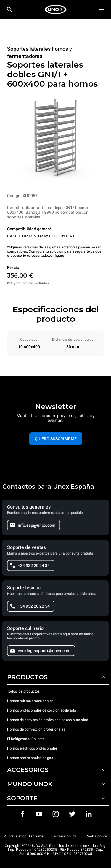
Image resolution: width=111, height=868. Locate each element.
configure (56, 256)
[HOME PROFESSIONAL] (56, 9)
